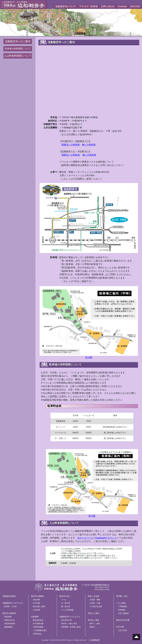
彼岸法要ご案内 (39, 607)
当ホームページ (85, 538)
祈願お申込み (10, 620)
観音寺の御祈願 (9, 613)
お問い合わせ (108, 7)
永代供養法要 (38, 624)
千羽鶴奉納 (122, 607)
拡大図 (89, 357)
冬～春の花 (66, 603)
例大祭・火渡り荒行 (69, 624)
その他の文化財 (96, 607)
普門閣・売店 (122, 596)
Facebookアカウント (106, 538)
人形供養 (36, 610)
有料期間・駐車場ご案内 (71, 627)
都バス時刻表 (89, 145)
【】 (94, 640)
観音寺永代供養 (123, 620)
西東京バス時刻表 (71, 145)
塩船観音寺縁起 (9, 596)
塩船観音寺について (66, 7)
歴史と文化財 (94, 596)
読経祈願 (8, 617)
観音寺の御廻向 (38, 596)
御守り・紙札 (95, 624)
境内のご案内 (94, 613)
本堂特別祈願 (10, 624)
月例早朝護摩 (38, 627)
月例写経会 (37, 634)
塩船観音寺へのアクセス (13, 603)
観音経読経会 (38, 620)
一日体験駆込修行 (40, 630)
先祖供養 (36, 600)
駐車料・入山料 (10, 607)
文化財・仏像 (95, 603)
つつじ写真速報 (67, 610)
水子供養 (36, 603)
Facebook (122, 7)
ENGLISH (135, 7)
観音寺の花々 (65, 596)
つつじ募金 (121, 603)
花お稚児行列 (67, 620)
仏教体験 (35, 617)
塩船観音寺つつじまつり (70, 617)
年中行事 (120, 627)
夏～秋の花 (66, 607)
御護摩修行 (9, 627)
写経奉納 (122, 610)
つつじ (64, 600)
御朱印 (92, 627)
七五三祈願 (122, 630)
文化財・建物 (95, 600)
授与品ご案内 (94, 620)
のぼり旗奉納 (123, 613)
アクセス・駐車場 (88, 7)
